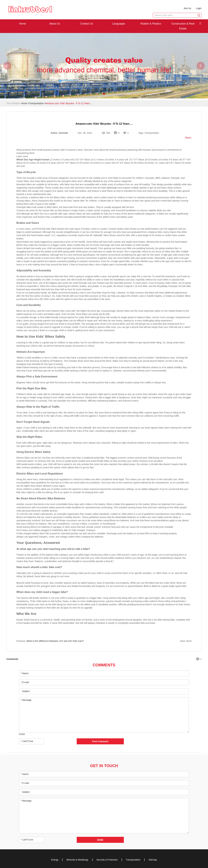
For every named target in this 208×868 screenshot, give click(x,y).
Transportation (36, 103)
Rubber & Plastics (151, 24)
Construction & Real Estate (183, 26)
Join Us (187, 8)
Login (199, 8)
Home (23, 24)
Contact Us (87, 24)
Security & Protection (107, 860)
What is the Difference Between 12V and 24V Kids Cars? (55, 641)
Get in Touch (104, 766)
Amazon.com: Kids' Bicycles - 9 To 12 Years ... (69, 103)
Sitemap (153, 860)
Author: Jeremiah (59, 133)
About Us (55, 24)
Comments (104, 665)
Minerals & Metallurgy (77, 860)
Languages (119, 24)
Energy (55, 860)
